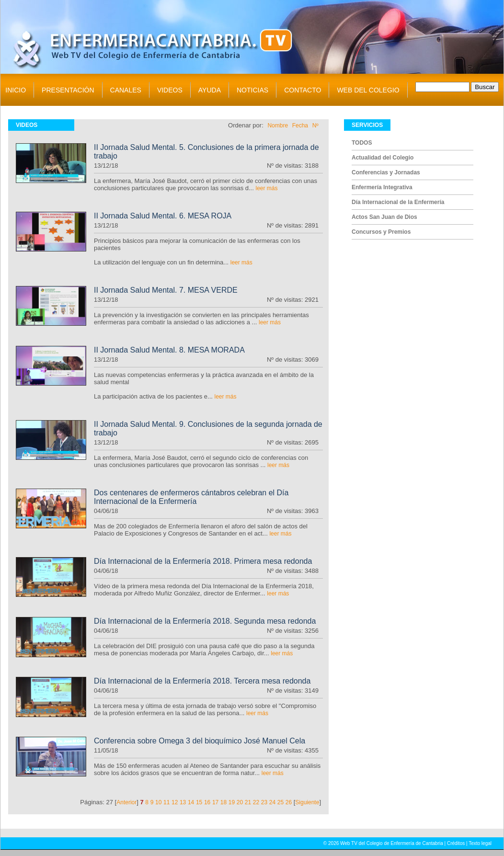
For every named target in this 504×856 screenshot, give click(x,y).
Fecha (300, 126)
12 (175, 802)
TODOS (362, 143)
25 (281, 802)
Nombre (278, 126)
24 (272, 802)
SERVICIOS (367, 125)
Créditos (456, 843)
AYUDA (210, 90)
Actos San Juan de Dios (384, 217)
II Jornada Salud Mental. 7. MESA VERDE (166, 290)
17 (215, 802)
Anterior (126, 802)
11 (166, 802)
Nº (315, 126)
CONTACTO (303, 90)
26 (289, 802)
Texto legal (480, 843)
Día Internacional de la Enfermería (398, 202)
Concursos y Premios (381, 232)
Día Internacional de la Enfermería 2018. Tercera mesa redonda (202, 681)
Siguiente (307, 802)
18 (223, 802)
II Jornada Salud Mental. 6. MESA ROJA (163, 216)
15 (199, 802)
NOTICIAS (252, 90)
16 (207, 802)
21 (248, 802)
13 (183, 802)
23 (264, 802)
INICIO (16, 90)
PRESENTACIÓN (68, 90)
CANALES (126, 90)
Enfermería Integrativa (382, 187)
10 (158, 802)
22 (256, 802)
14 (191, 802)
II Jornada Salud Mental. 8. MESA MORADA (169, 350)
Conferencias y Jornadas (386, 172)
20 (240, 802)
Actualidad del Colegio (383, 158)
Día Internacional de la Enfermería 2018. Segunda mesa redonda (205, 621)
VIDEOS (170, 90)
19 (232, 802)
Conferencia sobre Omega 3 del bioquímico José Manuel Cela (200, 741)
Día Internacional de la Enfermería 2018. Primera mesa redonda (203, 561)
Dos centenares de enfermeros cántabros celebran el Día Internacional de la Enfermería (191, 497)
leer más (266, 188)
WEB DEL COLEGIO (368, 90)
